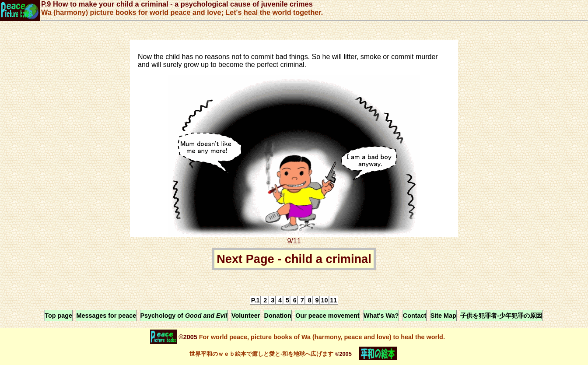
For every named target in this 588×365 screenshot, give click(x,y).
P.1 (255, 300)
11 (333, 300)
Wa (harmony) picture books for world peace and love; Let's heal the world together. (182, 12)
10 (324, 300)
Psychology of (184, 316)
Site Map (443, 316)
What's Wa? (381, 316)
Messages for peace (106, 316)
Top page (58, 316)
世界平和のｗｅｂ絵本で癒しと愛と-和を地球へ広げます (261, 354)
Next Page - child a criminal (294, 259)
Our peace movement (327, 316)
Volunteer (246, 316)
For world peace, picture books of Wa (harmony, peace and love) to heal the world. (321, 337)
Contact (415, 316)
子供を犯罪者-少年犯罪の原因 (501, 316)
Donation (278, 316)
